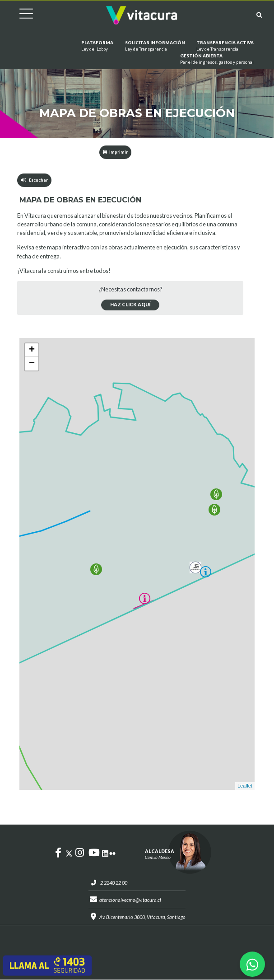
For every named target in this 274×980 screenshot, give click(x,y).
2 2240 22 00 (114, 883)
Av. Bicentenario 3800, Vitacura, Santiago (142, 917)
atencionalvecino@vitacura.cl (130, 900)
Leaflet (245, 786)
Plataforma (97, 46)
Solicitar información (155, 46)
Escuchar (35, 180)
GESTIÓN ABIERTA (217, 59)
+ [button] (32, 350)
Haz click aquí (130, 305)
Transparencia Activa (225, 46)
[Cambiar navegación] (19, 15)
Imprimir (115, 152)
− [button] (32, 364)
